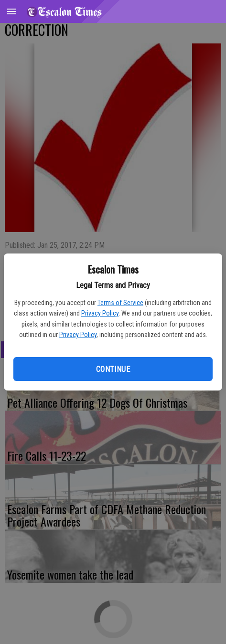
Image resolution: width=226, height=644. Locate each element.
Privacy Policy (100, 313)
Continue (113, 369)
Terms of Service (120, 303)
